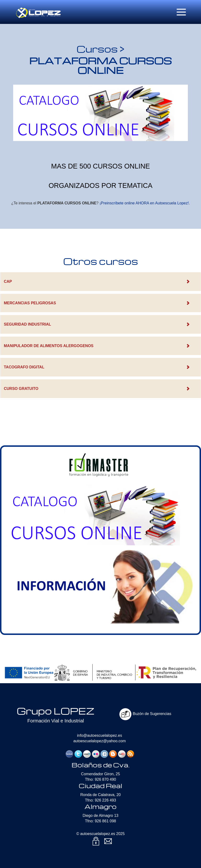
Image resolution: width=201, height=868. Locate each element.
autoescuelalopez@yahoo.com (99, 741)
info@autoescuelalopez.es (100, 735)
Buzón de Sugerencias (145, 714)
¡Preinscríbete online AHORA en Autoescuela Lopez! (144, 203)
